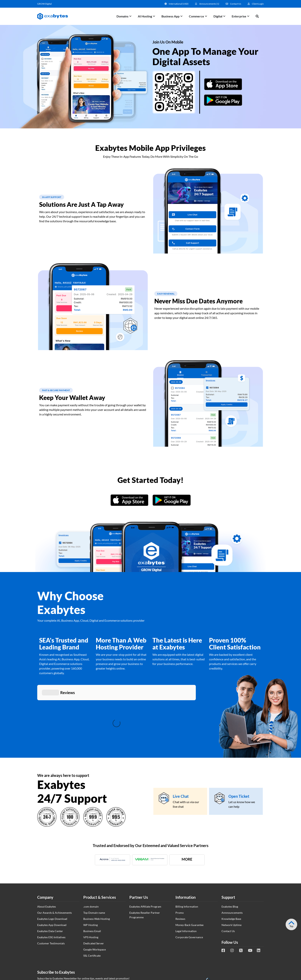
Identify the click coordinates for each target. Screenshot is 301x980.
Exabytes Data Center (50, 874)
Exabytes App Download (52, 868)
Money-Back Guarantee (189, 868)
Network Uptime (232, 868)
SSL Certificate (92, 898)
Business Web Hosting (97, 861)
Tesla (295, 907)
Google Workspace (95, 892)
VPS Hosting (91, 880)
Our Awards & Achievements (55, 855)
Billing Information (187, 849)
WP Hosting (91, 868)
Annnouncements (232, 855)
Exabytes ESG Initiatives (51, 880)
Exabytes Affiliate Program (145, 849)
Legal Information (186, 874)
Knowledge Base (231, 861)
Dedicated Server (94, 886)
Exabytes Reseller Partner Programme (145, 858)
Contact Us (228, 874)
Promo (180, 855)
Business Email (92, 874)
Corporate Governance (189, 880)
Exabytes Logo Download (52, 861)
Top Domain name (94, 855)
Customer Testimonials (51, 886)
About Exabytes (47, 849)
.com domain (91, 849)
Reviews (180, 861)
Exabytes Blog (230, 849)
